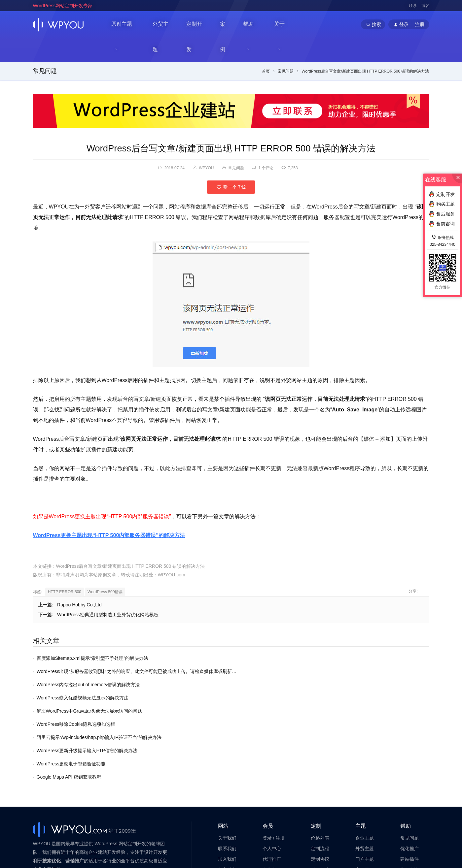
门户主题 (365, 769)
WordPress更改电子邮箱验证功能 (71, 687)
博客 (425, 6)
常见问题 (45, 47)
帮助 (252, 25)
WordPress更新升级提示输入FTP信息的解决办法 (285, 674)
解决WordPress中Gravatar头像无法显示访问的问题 (89, 660)
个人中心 (272, 758)
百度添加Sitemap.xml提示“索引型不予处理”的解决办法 (92, 634)
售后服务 (409, 790)
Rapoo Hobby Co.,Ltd (79, 581)
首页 (266, 47)
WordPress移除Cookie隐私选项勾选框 (274, 660)
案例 (228, 24)
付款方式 (320, 779)
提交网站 (365, 790)
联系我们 (227, 758)
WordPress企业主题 (76, 831)
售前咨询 (409, 779)
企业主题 (365, 748)
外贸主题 (164, 24)
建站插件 (409, 769)
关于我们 (227, 748)
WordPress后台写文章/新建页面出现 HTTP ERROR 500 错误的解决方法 (231, 124)
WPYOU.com (172, 551)
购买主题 (442, 204)
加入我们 (227, 769)
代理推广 (272, 769)
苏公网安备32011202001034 (65, 853)
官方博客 (227, 779)
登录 (267, 748)
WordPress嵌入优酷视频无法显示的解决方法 (281, 647)
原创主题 (122, 25)
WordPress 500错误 (105, 568)
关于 (283, 25)
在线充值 (272, 779)
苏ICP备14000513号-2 (116, 853)
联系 (413, 6)
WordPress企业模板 (117, 831)
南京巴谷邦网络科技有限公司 (83, 846)
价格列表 (320, 748)
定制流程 (320, 758)
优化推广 (409, 758)
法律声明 (227, 790)
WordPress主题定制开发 (162, 831)
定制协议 (320, 769)
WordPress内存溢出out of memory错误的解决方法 (88, 647)
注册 (280, 748)
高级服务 (320, 790)
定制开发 (199, 24)
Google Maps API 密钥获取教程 (267, 687)
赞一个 (231, 162)
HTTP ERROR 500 (65, 568)
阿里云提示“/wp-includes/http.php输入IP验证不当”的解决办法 (99, 674)
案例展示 (365, 779)
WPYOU (40, 823)
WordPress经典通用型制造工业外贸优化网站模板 (108, 591)
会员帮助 (272, 790)
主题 (361, 736)
